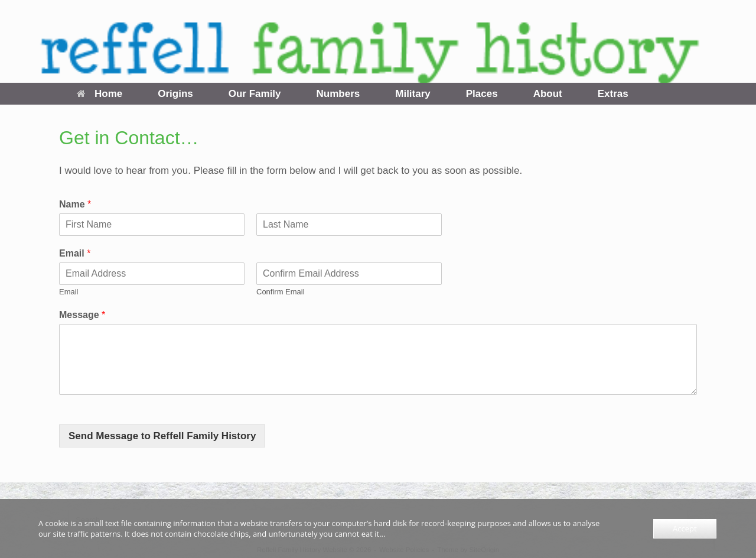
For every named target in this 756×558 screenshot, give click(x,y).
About (548, 94)
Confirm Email (281, 292)
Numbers (338, 94)
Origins (175, 94)
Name (75, 204)
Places (482, 94)
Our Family (255, 94)
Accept (685, 528)
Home (100, 94)
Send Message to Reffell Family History (162, 436)
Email (75, 253)
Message (82, 315)
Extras (613, 94)
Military (413, 94)
